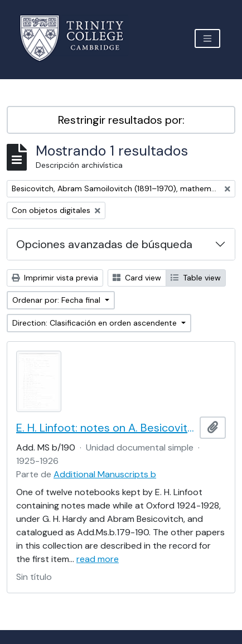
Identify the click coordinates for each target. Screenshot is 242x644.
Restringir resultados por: (121, 120)
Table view (196, 278)
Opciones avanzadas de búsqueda (104, 244)
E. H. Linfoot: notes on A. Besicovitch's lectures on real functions (106, 428)
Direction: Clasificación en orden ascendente (96, 323)
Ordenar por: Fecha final (57, 300)
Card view (137, 278)
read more (98, 559)
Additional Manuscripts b (105, 474)
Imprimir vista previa (55, 278)
